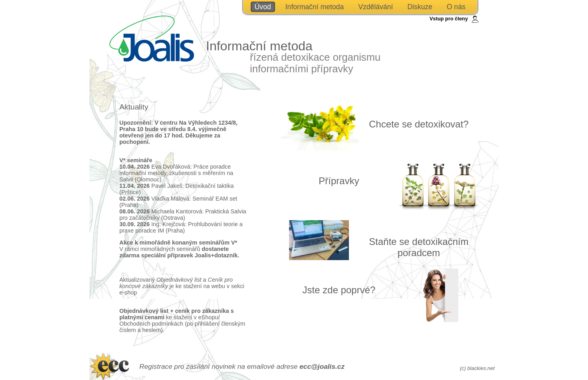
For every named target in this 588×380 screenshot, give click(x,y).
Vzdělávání (375, 7)
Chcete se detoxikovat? (419, 124)
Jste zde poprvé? (339, 290)
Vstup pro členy (449, 19)
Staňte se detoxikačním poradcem (419, 247)
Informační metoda (315, 7)
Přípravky (339, 181)
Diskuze (420, 7)
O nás (456, 7)
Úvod (263, 7)
